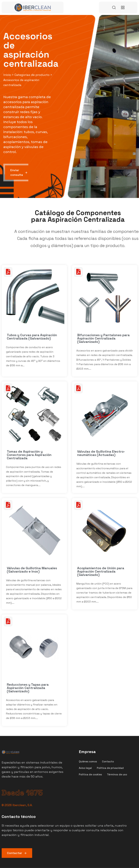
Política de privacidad (110, 768)
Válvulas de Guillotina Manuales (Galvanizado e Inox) (32, 570)
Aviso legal (85, 768)
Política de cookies (90, 774)
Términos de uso (117, 774)
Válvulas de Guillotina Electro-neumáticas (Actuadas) (101, 453)
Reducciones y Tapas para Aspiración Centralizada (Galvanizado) (28, 688)
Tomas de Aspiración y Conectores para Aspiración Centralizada (29, 455)
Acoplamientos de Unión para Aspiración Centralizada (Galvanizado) (101, 571)
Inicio (7, 75)
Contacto (108, 761)
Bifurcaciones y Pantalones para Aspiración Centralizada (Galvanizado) (103, 338)
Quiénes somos (88, 761)
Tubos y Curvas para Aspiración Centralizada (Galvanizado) (32, 337)
